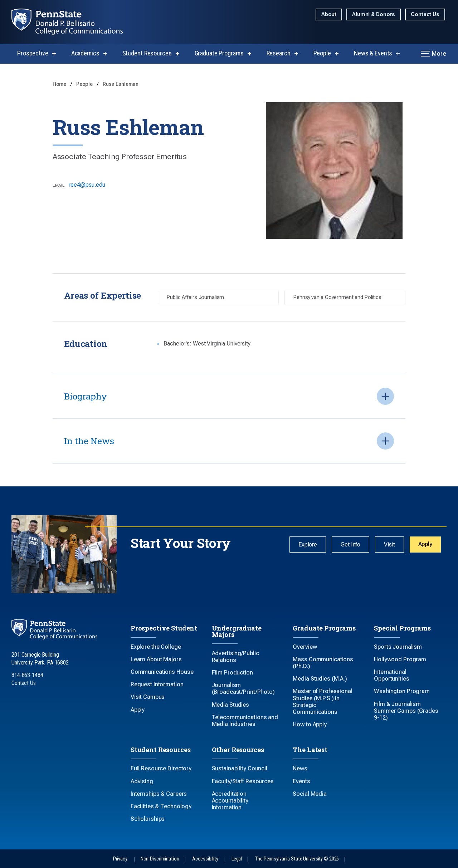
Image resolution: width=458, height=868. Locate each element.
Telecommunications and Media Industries (245, 721)
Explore (308, 545)
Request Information (157, 684)
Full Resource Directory (161, 768)
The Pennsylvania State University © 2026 (297, 859)
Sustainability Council (240, 768)
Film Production (232, 673)
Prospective (33, 53)
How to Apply (310, 724)
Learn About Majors (156, 659)
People (322, 53)
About (329, 14)
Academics (85, 53)
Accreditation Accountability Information (230, 801)
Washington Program (402, 691)
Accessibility (205, 859)
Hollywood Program (400, 659)
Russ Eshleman (121, 84)
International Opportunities (391, 675)
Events (301, 781)
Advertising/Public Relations (235, 657)
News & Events (373, 53)
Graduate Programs (219, 53)
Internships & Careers (159, 794)
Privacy (120, 859)
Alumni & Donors (374, 14)
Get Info (350, 545)
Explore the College (156, 647)
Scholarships (148, 819)
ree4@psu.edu (87, 185)
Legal (237, 859)
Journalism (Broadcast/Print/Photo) (243, 688)
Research (279, 53)
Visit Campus (148, 697)
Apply (425, 544)
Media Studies (230, 705)
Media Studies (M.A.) (320, 679)
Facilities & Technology (161, 806)
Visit (389, 545)
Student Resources (147, 53)
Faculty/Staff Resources (243, 781)
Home (60, 84)
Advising (142, 781)
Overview (305, 647)
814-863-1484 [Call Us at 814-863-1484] (27, 675)
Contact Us (425, 14)
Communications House (162, 672)
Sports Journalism (398, 647)
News (300, 768)
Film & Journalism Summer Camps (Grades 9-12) (406, 711)
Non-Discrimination (160, 859)
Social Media (310, 794)
